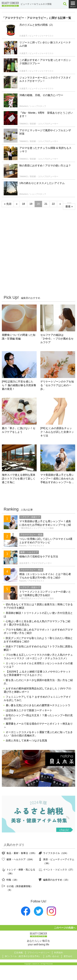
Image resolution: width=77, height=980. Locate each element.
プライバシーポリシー (38, 953)
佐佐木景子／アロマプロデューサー (36, 563)
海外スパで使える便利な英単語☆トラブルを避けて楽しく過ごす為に (19, 479)
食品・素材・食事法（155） (22, 853)
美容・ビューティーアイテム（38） (59, 861)
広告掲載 (18, 953)
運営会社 (68, 956)
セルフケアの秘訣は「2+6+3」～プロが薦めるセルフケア (57, 339)
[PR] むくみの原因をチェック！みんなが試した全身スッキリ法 (57, 432)
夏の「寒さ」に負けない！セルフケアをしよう (19, 430)
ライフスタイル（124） (56, 853)
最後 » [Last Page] (69, 206)
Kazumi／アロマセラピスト (32, 546)
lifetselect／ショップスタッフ (33, 106)
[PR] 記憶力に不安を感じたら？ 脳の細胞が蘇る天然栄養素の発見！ (19, 385)
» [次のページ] (60, 204)
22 (53, 204)
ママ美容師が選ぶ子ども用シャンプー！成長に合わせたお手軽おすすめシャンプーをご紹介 (57, 479)
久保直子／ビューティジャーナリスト (37, 36)
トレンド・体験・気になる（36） (21, 871)
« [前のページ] (17, 204)
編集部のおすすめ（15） (56, 880)
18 (23, 204)
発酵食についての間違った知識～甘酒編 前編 (19, 337)
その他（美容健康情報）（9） (20, 888)
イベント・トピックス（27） (59, 870)
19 (31, 204)
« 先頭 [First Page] (8, 204)
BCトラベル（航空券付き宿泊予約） (23, 956)
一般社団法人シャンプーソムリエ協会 (37, 528)
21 (46, 204)
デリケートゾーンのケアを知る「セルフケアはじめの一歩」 (57, 385)
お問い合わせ (52, 956)
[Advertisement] (38, 252)
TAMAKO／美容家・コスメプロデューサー (39, 124)
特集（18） (13, 880)
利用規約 (59, 953)
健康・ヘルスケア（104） (20, 859)
